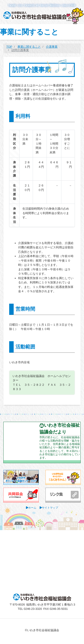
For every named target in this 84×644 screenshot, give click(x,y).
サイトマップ (50, 508)
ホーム (32, 508)
